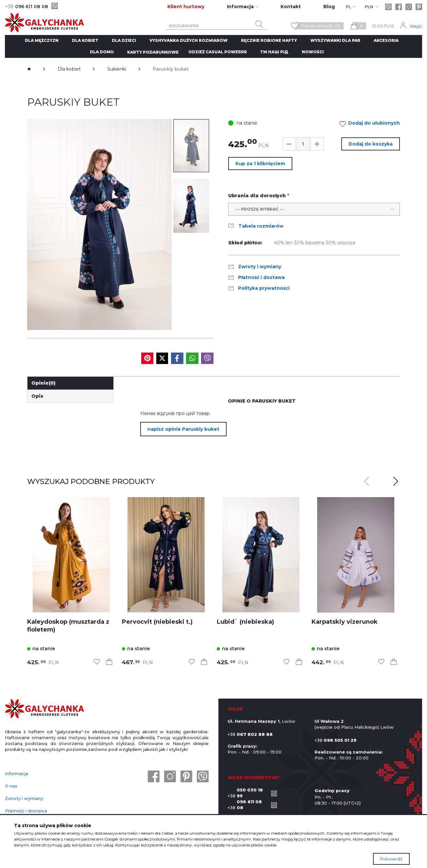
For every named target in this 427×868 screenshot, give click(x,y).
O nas (11, 786)
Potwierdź (391, 859)
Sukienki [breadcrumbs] (117, 69)
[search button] (259, 24)
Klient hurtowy (186, 7)
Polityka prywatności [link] (264, 288)
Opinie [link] (43, 383)
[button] (289, 144)
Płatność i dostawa (26, 811)
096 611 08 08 (26, 7)
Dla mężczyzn (42, 40)
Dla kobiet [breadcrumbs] (69, 69)
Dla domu (102, 52)
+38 (248, 793)
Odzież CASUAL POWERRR (218, 52)
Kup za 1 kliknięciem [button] (260, 164)
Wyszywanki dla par (335, 40)
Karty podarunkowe (153, 52)
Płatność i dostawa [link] (261, 277)
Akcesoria (386, 40)
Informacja (17, 773)
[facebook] (399, 7)
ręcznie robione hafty (269, 40)
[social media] (147, 358)
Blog (329, 7)
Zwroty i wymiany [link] (260, 267)
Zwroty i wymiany (24, 798)
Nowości (313, 52)
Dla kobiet (85, 40)
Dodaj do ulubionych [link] (371, 124)
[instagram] (409, 7)
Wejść (416, 26)
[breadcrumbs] (29, 69)
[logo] (44, 709)
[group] (99, 225)
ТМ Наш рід (274, 52)
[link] (71, 555)
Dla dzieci (124, 40)
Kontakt (291, 7)
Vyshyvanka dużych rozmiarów (188, 40)
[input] (303, 144)
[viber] (55, 6)
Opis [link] (37, 396)
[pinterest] (419, 7)
